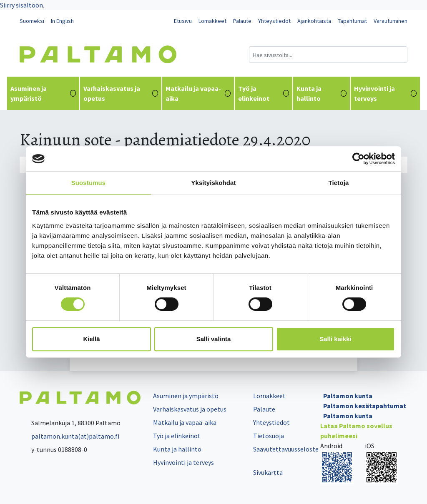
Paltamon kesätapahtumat (365, 406)
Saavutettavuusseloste (286, 449)
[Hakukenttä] (328, 55)
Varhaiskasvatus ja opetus (121, 93)
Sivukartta (268, 472)
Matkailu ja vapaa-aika (198, 93)
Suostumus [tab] (89, 183)
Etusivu (183, 21)
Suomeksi (32, 21)
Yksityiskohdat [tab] (213, 183)
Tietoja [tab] (339, 183)
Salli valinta (214, 339)
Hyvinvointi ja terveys (385, 93)
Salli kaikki (335, 339)
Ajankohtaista (314, 21)
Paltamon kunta (348, 396)
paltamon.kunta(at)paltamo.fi (69, 436)
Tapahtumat (352, 21)
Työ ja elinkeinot (263, 93)
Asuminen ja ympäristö (43, 93)
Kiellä (91, 339)
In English (62, 21)
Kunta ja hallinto (322, 93)
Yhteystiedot (274, 21)
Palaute (242, 21)
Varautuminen (391, 21)
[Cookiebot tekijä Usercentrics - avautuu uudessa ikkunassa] (358, 159)
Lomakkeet (212, 21)
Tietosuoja (269, 436)
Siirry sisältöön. (22, 5)
